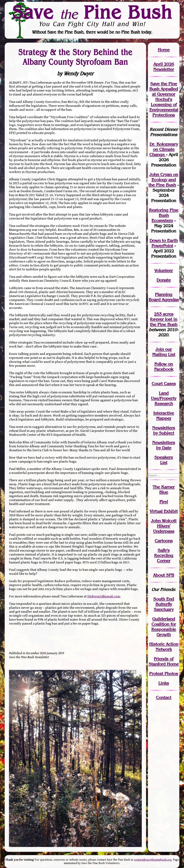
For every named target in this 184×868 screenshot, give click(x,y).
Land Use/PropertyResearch (164, 398)
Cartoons (164, 541)
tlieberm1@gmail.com (104, 596)
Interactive (164, 413)
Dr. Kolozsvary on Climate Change (164, 149)
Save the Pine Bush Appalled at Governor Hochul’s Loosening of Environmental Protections (164, 99)
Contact (164, 697)
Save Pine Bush (92, 12)
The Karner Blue (164, 490)
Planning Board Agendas (164, 297)
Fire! (164, 502)
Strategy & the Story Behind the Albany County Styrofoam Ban (75, 57)
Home (164, 50)
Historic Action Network (164, 647)
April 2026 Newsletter (164, 67)
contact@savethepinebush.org (153, 860)
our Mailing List (164, 352)
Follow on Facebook (164, 367)
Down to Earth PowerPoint (164, 243)
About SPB (164, 575)
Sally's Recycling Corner (164, 555)
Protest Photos (164, 674)
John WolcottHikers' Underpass (164, 526)
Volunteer (164, 270)
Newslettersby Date (164, 445)
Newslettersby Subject (164, 430)
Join (160, 349)
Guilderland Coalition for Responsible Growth (164, 627)
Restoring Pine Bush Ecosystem (164, 215)
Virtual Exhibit (164, 511)
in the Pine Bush (164, 322)
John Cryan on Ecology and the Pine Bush (163, 180)
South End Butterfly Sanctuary (164, 604)
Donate (164, 280)
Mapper (164, 418)
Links (164, 683)
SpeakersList (164, 460)
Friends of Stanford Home (164, 661)
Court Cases (164, 384)
